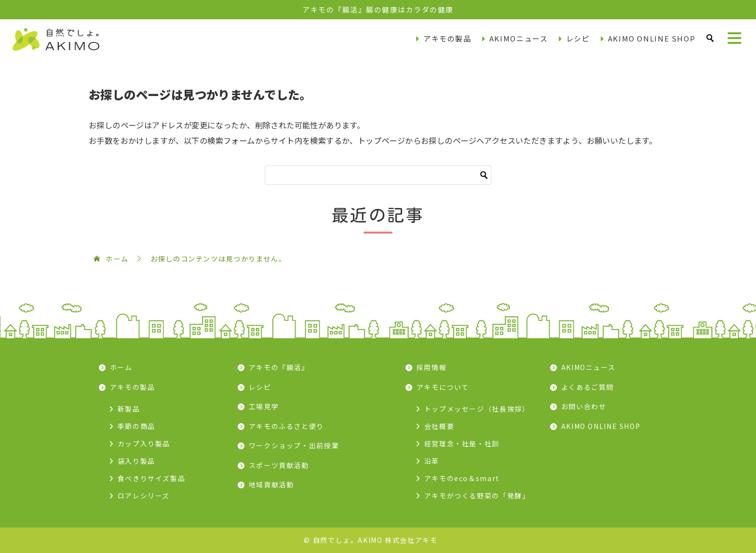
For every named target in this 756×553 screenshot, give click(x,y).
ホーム (121, 367)
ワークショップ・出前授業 (294, 445)
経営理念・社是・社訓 (462, 443)
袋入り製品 (136, 461)
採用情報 (432, 367)
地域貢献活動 (271, 484)
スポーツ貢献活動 (279, 465)
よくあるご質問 (587, 387)
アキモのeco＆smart (462, 478)
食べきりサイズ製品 (152, 478)
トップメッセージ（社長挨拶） (477, 409)
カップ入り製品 (144, 443)
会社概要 (439, 426)
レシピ (578, 38)
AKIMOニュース (519, 38)
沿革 (432, 461)
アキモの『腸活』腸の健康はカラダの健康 (378, 9)
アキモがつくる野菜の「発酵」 (477, 496)
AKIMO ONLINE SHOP (652, 38)
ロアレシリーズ (144, 496)
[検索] (378, 175)
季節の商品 (136, 426)
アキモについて (443, 387)
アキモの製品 (447, 38)
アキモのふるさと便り (286, 426)
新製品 (129, 409)
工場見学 (264, 406)
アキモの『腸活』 (279, 367)
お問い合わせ (584, 406)
